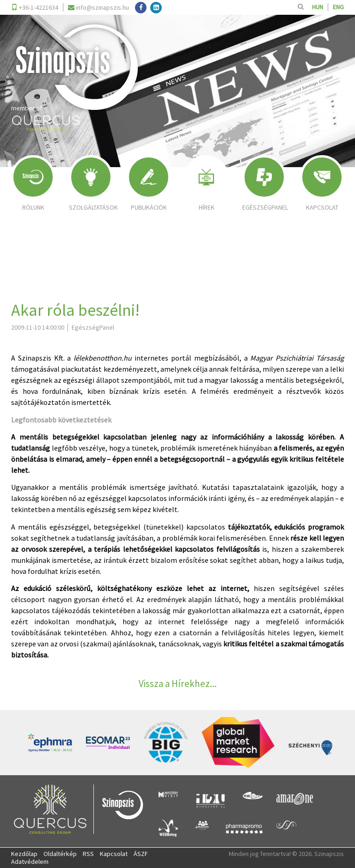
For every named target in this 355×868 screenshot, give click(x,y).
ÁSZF (141, 854)
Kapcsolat (114, 854)
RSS (88, 854)
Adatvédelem (30, 862)
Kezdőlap (24, 854)
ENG (338, 7)
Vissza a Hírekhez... (178, 684)
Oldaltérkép (60, 854)
